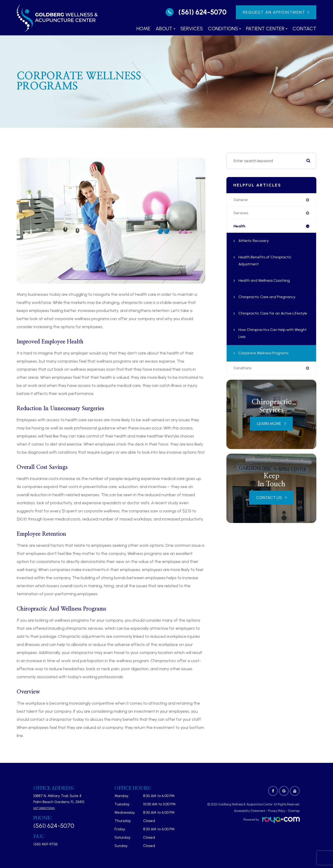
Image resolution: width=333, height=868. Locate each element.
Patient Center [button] (267, 29)
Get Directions (44, 808)
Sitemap (294, 811)
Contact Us (269, 506)
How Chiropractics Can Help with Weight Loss (269, 342)
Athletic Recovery (255, 242)
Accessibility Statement (250, 811)
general (241, 200)
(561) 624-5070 (202, 12)
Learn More (269, 432)
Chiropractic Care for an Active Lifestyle (267, 318)
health (240, 227)
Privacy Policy (277, 811)
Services (192, 29)
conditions (244, 377)
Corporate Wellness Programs (266, 361)
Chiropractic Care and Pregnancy (269, 298)
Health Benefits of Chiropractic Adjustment (267, 262)
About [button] (165, 29)
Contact (304, 29)
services (241, 214)
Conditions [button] (224, 29)
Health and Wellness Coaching (266, 282)
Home (143, 29)
